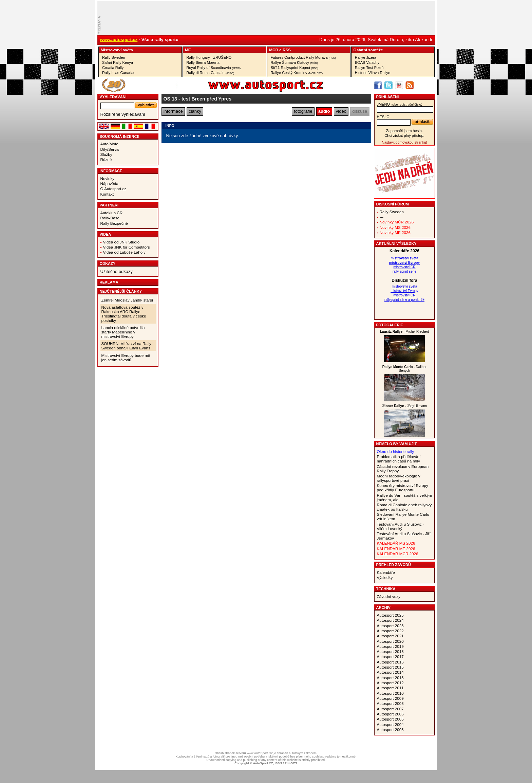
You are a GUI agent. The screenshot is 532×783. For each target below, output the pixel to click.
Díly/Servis (110, 149)
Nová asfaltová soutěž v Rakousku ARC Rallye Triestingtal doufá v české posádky (124, 314)
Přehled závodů (394, 565)
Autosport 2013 (390, 678)
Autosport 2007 (390, 709)
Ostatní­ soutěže (368, 50)
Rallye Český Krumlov (297, 73)
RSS (287, 50)
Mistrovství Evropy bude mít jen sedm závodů (126, 358)
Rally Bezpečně (114, 223)
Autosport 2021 (390, 636)
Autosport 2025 (390, 615)
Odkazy (108, 263)
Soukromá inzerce (120, 136)
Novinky (108, 178)
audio (324, 111)
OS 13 (170, 99)
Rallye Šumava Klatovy (294, 62)
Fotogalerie (390, 325)
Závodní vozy (389, 596)
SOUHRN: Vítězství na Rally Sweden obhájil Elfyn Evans (126, 346)
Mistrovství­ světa (117, 50)
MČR (274, 50)
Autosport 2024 (390, 620)
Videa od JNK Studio (121, 242)
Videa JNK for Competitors (127, 247)
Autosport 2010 (390, 693)
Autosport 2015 (390, 667)
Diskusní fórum (393, 204)
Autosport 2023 (390, 626)
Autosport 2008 (390, 703)
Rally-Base (110, 218)
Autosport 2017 (390, 657)
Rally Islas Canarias (119, 73)
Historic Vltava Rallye (373, 73)
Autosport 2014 (390, 672)
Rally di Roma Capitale (210, 73)
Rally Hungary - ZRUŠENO (209, 57)
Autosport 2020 (390, 641)
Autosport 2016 (390, 662)
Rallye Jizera (366, 57)
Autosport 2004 (390, 724)
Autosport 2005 (390, 719)
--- (382, 217)
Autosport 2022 (390, 631)
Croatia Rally (113, 68)
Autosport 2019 (390, 646)
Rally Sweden (114, 57)
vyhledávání (113, 97)
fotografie (303, 111)
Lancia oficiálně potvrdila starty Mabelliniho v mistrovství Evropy (123, 332)
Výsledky (385, 577)
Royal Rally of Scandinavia (213, 68)
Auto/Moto (109, 144)
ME (188, 50)
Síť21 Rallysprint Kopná (295, 68)
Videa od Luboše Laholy (124, 252)
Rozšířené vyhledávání (123, 114)
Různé (106, 159)
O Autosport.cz (113, 189)
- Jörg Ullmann (405, 406)
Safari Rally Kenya (118, 62)
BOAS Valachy (367, 62)
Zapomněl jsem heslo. (404, 131)
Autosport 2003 (390, 730)
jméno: (400, 104)
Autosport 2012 (390, 683)
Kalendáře (386, 572)
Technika (386, 589)
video (341, 111)
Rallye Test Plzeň (369, 68)
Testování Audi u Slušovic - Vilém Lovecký (401, 526)
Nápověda (109, 184)
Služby (106, 154)
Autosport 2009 (390, 698)
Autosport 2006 (390, 714)
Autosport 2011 (390, 688)
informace (173, 111)
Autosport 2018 (390, 651)
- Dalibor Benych (405, 369)
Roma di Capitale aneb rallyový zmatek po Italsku (404, 507)
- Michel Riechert (405, 332)
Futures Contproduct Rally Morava (303, 57)
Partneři (109, 205)
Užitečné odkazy (117, 271)
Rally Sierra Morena (203, 62)
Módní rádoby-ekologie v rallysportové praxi (399, 478)
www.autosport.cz (119, 40)
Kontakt (107, 194)
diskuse (360, 111)
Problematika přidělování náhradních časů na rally (399, 459)
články (195, 111)
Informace (111, 171)
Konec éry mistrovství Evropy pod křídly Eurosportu (403, 488)
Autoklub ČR (112, 213)
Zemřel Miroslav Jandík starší (127, 300)
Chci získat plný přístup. (404, 135)
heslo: (384, 117)
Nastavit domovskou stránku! (404, 142)
